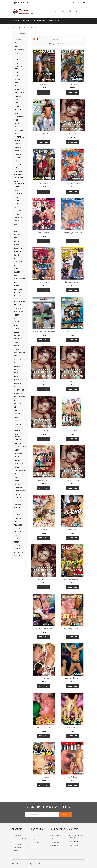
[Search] (63, 11)
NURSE (16, 376)
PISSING (16, 421)
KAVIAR (16, 322)
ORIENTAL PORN (19, 397)
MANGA (16, 346)
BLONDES (17, 86)
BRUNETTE (18, 99)
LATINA (16, 329)
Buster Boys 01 (72, 332)
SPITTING (17, 484)
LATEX (16, 325)
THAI (15, 522)
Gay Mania (44, 530)
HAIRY (16, 282)
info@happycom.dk (76, 841)
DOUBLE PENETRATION (19, 182)
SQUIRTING (18, 487)
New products (18, 854)
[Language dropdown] (16, 3)
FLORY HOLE (18, 248)
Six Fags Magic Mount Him (72, 233)
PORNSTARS (18, 424)
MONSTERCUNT (19, 359)
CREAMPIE (17, 154)
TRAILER (17, 535)
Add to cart (44, 93)
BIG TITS (17, 79)
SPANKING (17, 481)
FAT (15, 228)
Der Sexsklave (72, 530)
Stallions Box (72, 430)
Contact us (81, 3)
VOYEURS (17, 549)
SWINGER (17, 508)
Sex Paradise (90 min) (72, 579)
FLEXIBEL (17, 245)
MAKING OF (18, 342)
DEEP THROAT (19, 171)
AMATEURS (18, 39)
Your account (58, 829)
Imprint (16, 851)
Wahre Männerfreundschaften (44, 332)
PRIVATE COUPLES (17, 435)
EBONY (16, 190)
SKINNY (16, 474)
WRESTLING (18, 556)
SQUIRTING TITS (20, 491)
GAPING (16, 255)
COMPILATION (19, 137)
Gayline (72, 381)
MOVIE (16, 363)
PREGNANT (18, 431)
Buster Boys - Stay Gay (72, 628)
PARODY (16, 410)
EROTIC (16, 207)
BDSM (16, 60)
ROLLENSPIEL (18, 453)
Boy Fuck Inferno (44, 579)
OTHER (16, 400)
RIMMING (17, 450)
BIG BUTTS (17, 72)
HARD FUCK (18, 289)
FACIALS (16, 221)
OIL (15, 387)
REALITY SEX (18, 443)
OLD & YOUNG (19, 390)
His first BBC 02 (72, 134)
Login (34, 839)
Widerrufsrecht (18, 841)
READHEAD (17, 440)
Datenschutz (18, 844)
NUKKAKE (17, 369)
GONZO (16, 275)
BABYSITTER (18, 53)
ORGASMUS (18, 393)
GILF (15, 265)
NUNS (16, 373)
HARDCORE (18, 292)
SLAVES (16, 477)
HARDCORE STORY (18, 297)
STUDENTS (18, 501)
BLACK (16, 82)
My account (36, 842)
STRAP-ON (17, 498)
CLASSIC (16, 120)
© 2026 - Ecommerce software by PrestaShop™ (26, 864)
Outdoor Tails (44, 431)
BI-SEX (16, 63)
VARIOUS (17, 545)
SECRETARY (18, 460)
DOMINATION (19, 178)
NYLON (16, 380)
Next (83, 795)
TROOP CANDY (44, 84)
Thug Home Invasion (44, 282)
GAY (15, 258)
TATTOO (17, 511)
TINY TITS (17, 528)
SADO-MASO (18, 457)
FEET (15, 231)
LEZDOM (17, 335)
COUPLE (16, 151)
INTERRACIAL (18, 312)
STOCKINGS (18, 494)
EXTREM (17, 214)
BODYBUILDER (19, 93)
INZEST (16, 315)
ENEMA (16, 197)
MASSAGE (17, 349)
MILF (15, 356)
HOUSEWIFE (18, 305)
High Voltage (72, 777)
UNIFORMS (17, 542)
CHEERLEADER (19, 117)
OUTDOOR (17, 404)
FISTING (16, 241)
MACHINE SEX (18, 339)
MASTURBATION (20, 352)
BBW (15, 56)
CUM (15, 161)
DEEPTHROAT (18, 174)
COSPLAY (17, 140)
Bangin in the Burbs (72, 183)
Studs (44, 381)
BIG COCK (17, 76)
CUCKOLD (17, 157)
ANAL (15, 43)
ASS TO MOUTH (19, 50)
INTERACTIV (18, 308)
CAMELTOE (18, 103)
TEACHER (17, 515)
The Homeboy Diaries (72, 282)
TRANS (16, 539)
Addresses (55, 842)
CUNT (16, 168)
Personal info (56, 836)
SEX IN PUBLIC (19, 464)
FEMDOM (17, 234)
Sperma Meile (44, 777)
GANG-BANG (18, 252)
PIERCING (17, 414)
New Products (39, 21)
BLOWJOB (17, 89)
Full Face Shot (44, 678)
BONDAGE (17, 96)
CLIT (15, 127)
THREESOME (18, 525)
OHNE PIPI (17, 383)
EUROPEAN (17, 211)
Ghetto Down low (44, 233)
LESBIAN (17, 332)
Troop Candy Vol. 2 (72, 84)
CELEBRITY (17, 110)
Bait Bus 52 (44, 183)
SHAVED (16, 467)
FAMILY (16, 224)
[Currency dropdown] (25, 3)
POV (15, 427)
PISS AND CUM (19, 417)
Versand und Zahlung (20, 847)
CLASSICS (17, 123)
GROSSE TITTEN (19, 279)
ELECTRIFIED (18, 194)
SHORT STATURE (20, 470)
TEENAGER (17, 518)
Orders (54, 839)
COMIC (16, 134)
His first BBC (44, 134)
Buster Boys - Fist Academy (44, 628)
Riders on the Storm (72, 678)
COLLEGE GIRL (19, 130)
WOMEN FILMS (19, 552)
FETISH (16, 238)
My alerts (55, 845)
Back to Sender (72, 727)
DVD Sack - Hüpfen (72, 480)
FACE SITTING (19, 217)
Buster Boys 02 (44, 480)
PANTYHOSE (18, 407)
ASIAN (16, 46)
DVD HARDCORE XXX (21, 21)
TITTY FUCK (18, 532)
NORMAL (17, 366)
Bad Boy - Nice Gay (44, 727)
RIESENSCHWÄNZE (20, 447)
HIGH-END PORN (19, 301)
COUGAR (17, 144)
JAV (15, 318)
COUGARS (17, 147)
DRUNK (16, 187)
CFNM (16, 113)
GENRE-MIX (18, 262)
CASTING (17, 106)
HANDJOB (17, 286)
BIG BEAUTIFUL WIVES (19, 68)
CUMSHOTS (18, 164)
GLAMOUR (17, 269)
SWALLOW (17, 504)
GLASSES (17, 272)
